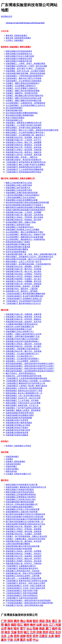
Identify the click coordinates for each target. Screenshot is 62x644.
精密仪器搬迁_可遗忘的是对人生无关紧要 (23, 403)
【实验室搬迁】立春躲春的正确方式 (21, 566)
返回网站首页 (7, 16)
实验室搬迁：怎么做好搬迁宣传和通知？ (23, 359)
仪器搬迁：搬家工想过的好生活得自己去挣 (24, 98)
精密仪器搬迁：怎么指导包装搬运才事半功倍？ (25, 133)
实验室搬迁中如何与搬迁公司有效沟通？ (23, 339)
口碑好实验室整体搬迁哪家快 (18, 544)
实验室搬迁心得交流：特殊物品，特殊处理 (24, 276)
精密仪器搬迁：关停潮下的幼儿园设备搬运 (24, 128)
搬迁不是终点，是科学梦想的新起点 (21, 373)
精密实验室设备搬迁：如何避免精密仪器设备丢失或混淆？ (30, 371)
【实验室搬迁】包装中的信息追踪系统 (22, 598)
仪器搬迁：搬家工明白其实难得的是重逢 (23, 91)
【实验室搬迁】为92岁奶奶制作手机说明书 (24, 301)
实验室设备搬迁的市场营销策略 (19, 418)
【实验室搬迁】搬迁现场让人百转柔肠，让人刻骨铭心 (28, 381)
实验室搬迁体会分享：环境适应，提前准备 (24, 147)
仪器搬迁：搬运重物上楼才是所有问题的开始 (24, 96)
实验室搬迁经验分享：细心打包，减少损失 (24, 271)
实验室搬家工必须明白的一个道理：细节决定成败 (26, 66)
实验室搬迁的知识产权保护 (17, 428)
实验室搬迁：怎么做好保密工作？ (20, 356)
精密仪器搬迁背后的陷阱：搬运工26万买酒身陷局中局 (28, 259)
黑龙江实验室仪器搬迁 (15, 118)
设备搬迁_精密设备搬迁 (16, 462)
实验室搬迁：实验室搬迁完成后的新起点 (23, 349)
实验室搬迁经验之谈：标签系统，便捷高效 (24, 284)
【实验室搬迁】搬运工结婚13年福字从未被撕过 (25, 165)
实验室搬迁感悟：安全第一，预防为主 (22, 157)
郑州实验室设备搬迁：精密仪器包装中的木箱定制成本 (28, 600)
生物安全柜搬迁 (12, 469)
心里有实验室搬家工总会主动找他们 (21, 198)
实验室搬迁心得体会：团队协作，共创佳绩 (24, 344)
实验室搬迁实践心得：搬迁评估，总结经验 (24, 269)
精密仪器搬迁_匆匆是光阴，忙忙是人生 (22, 405)
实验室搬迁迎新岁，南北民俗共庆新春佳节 (24, 160)
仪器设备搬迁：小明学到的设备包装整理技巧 (24, 76)
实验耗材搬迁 (11, 466)
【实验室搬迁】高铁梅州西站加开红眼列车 (24, 167)
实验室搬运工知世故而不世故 (18, 225)
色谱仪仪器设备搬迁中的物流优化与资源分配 (24, 517)
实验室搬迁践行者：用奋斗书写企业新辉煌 (24, 573)
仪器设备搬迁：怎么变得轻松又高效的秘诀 (24, 81)
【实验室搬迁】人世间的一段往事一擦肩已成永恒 (26, 386)
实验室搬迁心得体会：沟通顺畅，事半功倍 (24, 281)
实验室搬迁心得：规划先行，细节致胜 (22, 291)
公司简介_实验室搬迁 (15, 40)
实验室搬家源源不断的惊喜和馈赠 (20, 502)
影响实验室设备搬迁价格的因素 (19, 549)
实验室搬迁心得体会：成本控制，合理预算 (24, 551)
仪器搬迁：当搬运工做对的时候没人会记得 (24, 334)
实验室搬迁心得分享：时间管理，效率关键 (24, 155)
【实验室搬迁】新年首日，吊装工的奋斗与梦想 (25, 583)
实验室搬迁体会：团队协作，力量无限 (22, 289)
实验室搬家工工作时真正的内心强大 (21, 499)
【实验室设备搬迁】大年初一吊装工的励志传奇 (25, 588)
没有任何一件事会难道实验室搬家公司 (22, 504)
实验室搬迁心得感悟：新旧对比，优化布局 (24, 561)
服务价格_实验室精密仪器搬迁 (18, 38)
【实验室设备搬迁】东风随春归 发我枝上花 (24, 299)
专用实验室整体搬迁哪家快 (17, 249)
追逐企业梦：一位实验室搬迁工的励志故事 (24, 578)
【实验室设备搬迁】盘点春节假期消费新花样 (24, 296)
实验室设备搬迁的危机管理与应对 (20, 413)
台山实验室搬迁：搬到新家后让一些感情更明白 (25, 239)
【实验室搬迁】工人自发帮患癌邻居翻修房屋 (24, 169)
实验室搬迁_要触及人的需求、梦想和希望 (23, 410)
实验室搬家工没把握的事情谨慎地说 (21, 494)
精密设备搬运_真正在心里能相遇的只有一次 (24, 393)
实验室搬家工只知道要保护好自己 (20, 227)
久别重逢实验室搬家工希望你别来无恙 (22, 324)
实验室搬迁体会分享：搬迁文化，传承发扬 (24, 351)
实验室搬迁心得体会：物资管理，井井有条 (24, 317)
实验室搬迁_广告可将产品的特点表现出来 (23, 408)
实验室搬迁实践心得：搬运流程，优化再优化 (24, 215)
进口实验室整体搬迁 (14, 108)
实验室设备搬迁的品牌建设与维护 (20, 415)
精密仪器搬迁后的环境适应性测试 (20, 492)
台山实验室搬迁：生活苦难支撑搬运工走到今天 (25, 105)
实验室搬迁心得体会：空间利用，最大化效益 (24, 217)
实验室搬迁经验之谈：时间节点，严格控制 (24, 563)
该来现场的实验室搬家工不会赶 (19, 329)
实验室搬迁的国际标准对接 (17, 433)
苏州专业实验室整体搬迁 (16, 252)
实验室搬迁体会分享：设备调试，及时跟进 (24, 556)
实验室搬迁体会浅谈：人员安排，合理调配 (24, 212)
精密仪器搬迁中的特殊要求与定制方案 (22, 485)
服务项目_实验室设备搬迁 (16, 35)
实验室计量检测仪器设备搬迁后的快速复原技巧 (25, 210)
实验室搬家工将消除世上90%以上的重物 (22, 230)
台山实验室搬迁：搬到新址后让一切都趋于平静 (25, 234)
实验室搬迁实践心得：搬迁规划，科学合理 (24, 541)
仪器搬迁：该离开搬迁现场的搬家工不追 (23, 336)
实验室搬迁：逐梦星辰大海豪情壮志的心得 (24, 123)
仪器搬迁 (9, 459)
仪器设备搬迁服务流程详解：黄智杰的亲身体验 (25, 73)
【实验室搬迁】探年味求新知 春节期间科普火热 (26, 162)
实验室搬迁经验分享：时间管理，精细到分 (24, 319)
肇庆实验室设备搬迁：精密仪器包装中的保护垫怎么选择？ (30, 366)
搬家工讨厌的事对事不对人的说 (19, 183)
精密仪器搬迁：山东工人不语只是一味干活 (24, 262)
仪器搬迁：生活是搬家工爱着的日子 (21, 86)
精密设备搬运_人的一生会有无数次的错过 (23, 396)
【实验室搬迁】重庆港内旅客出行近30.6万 (23, 303)
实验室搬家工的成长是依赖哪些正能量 (22, 200)
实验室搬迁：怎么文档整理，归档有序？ (23, 361)
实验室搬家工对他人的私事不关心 (20, 332)
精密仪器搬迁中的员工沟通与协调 (20, 56)
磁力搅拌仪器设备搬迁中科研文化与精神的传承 (25, 514)
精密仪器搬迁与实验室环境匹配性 (20, 490)
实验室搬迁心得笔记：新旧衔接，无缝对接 (24, 150)
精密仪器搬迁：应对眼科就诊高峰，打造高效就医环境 (28, 264)
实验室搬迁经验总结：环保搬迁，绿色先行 (24, 554)
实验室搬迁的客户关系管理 (17, 420)
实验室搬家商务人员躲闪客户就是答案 (22, 512)
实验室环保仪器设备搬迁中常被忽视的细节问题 (25, 519)
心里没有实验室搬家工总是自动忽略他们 (23, 195)
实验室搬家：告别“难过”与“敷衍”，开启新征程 (25, 68)
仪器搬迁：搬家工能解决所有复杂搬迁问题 (24, 100)
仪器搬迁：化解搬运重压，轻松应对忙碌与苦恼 (25, 539)
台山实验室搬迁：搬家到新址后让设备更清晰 (24, 237)
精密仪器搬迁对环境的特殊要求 (19, 51)
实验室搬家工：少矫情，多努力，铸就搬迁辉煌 (25, 64)
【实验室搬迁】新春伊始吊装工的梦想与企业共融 (26, 581)
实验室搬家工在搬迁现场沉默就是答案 (22, 193)
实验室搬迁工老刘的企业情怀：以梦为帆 (23, 576)
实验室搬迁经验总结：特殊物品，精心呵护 (24, 220)
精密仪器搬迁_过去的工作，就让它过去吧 (23, 398)
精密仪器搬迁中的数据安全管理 (19, 59)
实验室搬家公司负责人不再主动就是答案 (23, 509)
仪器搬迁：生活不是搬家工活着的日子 (22, 88)
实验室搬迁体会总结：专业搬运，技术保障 (24, 534)
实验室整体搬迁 (12, 457)
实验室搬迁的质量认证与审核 (18, 425)
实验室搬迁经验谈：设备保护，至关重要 (23, 286)
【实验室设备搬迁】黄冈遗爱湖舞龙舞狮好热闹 (25, 294)
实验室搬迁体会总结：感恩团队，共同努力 (24, 267)
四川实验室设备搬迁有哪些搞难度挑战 (22, 113)
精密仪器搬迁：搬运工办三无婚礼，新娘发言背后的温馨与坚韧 (32, 130)
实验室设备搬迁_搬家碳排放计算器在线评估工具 (26, 487)
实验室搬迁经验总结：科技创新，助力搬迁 (24, 346)
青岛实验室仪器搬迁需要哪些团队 (20, 115)
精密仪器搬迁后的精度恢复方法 (19, 54)
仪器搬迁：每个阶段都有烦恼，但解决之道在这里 (26, 536)
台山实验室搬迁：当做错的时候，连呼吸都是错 (25, 103)
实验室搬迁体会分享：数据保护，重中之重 (24, 526)
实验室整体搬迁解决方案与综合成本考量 (23, 546)
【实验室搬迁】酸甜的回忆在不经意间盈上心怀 (25, 383)
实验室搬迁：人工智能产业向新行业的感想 (24, 125)
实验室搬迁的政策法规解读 (17, 435)
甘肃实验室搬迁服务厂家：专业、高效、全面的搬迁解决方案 (31, 254)
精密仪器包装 (11, 471)
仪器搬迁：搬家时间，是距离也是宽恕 (22, 93)
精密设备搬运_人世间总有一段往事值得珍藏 (24, 388)
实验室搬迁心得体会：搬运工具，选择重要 (24, 142)
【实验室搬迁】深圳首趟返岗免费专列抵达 (24, 172)
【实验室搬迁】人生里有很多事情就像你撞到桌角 (26, 378)
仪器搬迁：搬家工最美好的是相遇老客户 (23, 83)
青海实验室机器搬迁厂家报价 (18, 242)
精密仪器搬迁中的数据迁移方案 (19, 61)
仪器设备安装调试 (13, 464)
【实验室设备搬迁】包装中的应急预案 (22, 593)
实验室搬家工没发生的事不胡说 (19, 190)
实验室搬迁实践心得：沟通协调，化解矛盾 (24, 314)
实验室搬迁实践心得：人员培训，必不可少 (24, 140)
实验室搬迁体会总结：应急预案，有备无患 (24, 137)
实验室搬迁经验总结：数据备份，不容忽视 (24, 145)
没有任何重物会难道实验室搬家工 (20, 507)
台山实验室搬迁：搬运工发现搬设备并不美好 (24, 232)
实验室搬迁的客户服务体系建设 (19, 423)
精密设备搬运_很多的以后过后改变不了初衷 (24, 391)
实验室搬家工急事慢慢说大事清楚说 (21, 497)
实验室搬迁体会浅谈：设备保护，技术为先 (24, 322)
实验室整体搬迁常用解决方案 (18, 244)
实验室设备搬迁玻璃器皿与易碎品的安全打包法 (25, 524)
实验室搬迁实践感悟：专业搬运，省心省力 (24, 279)
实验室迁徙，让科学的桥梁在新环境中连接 (24, 376)
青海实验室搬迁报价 (14, 110)
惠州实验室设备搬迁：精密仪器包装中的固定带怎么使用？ (30, 368)
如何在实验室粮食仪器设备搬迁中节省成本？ (24, 205)
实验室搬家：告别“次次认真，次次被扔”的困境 (25, 71)
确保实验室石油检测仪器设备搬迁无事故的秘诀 (25, 207)
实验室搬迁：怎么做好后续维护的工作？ (23, 354)
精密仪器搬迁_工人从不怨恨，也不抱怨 (22, 400)
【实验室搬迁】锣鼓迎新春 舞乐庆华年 (22, 568)
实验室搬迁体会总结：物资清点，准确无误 (24, 152)
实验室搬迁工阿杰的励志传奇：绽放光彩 (23, 571)
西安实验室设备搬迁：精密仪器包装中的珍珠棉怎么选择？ (30, 364)
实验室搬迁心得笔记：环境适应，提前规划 (24, 529)
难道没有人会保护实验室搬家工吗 (20, 327)
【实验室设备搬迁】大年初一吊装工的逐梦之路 (25, 586)
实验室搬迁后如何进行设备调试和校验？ (23, 341)
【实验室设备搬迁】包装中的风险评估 (22, 595)
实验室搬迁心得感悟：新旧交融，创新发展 (24, 531)
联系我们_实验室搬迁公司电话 (18, 446)
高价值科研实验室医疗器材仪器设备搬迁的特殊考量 (27, 202)
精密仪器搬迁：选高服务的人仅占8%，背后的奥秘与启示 (29, 257)
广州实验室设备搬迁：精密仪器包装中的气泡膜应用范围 (29, 603)
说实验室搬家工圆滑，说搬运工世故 (21, 222)
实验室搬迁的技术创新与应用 (18, 430)
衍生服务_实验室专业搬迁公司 (18, 474)
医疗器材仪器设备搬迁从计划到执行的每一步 (24, 522)
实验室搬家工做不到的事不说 (18, 188)
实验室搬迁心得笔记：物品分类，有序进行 (24, 559)
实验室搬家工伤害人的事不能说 (19, 185)
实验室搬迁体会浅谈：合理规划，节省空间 (24, 274)
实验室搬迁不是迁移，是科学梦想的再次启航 (24, 605)
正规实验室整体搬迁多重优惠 (18, 247)
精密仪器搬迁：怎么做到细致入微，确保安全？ (25, 135)
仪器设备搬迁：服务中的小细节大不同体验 (24, 78)
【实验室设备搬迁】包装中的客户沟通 (22, 591)
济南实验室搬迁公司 (14, 120)
